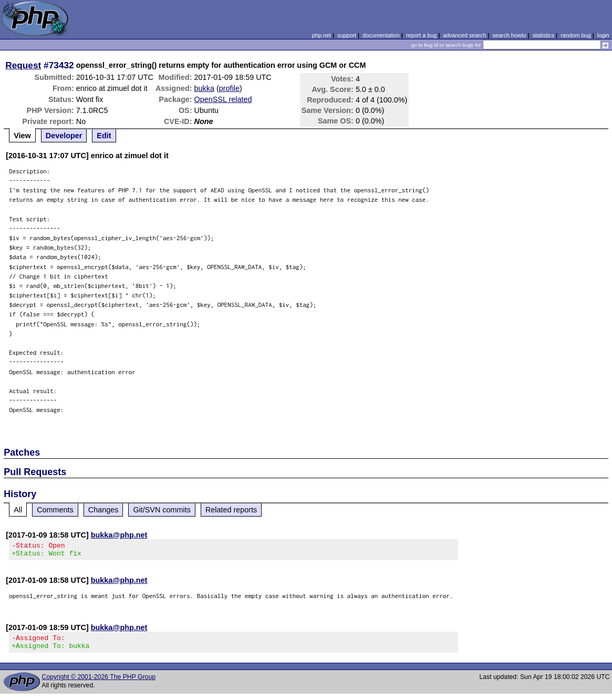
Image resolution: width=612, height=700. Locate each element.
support (347, 35)
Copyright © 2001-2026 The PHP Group (98, 683)
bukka (204, 88)
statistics (543, 35)
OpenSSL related (223, 99)
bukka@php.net (119, 535)
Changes (103, 510)
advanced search (464, 35)
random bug (576, 35)
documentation (381, 35)
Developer (64, 136)
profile (229, 88)
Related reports (231, 510)
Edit (104, 136)
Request (23, 65)
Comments (55, 510)
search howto (509, 35)
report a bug (421, 35)
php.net (321, 35)
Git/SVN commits (162, 510)
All (18, 510)
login (603, 35)
